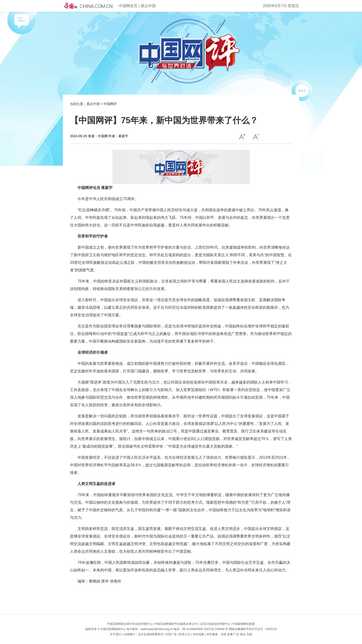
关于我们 (116, 634)
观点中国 (148, 6)
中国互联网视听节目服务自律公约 (176, 624)
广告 (236, 634)
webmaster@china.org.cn (157, 629)
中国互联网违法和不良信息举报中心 (130, 624)
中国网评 (110, 104)
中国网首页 (128, 6)
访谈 (224, 634)
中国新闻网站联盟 (244, 624)
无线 (249, 634)
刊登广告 (171, 634)
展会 (243, 634)
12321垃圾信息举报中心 (215, 624)
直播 (230, 634)
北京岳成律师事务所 (151, 634)
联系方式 (185, 634)
